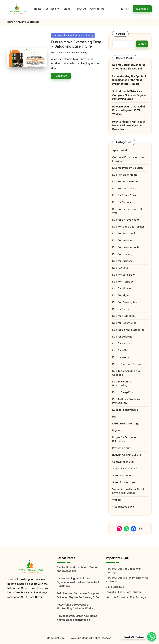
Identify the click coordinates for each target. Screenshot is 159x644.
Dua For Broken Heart (125, 182)
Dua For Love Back (124, 275)
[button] (142, 9)
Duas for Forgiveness (125, 410)
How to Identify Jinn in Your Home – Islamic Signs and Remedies (129, 125)
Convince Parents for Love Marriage (128, 159)
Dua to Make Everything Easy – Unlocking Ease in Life (76, 44)
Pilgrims (117, 430)
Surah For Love (121, 475)
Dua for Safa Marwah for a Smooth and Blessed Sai (128, 67)
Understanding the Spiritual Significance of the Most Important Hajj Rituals (129, 80)
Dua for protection (123, 316)
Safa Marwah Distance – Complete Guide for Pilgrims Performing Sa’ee (129, 95)
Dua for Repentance (124, 323)
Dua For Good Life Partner (128, 227)
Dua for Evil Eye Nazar (126, 220)
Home (10, 22)
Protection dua (121, 448)
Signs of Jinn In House (125, 469)
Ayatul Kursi (119, 150)
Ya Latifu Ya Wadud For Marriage (126, 597)
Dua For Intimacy (122, 254)
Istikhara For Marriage (126, 424)
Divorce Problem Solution (128, 168)
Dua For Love (120, 268)
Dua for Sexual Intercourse (128, 330)
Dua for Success (122, 343)
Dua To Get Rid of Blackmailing (123, 384)
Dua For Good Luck (124, 233)
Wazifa (117, 500)
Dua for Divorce (122, 202)
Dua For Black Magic (125, 175)
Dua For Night (121, 295)
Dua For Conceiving (124, 188)
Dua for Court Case (124, 195)
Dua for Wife (120, 350)
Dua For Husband (123, 240)
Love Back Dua (115, 587)
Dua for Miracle (121, 288)
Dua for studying (122, 337)
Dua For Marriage (123, 282)
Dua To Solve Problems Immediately (73, 35)
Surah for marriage (124, 482)
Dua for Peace (121, 309)
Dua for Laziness (122, 261)
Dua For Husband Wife (126, 247)
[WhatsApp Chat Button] (152, 637)
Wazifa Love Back (123, 507)
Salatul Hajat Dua (123, 462)
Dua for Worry (121, 357)
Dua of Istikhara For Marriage (124, 592)
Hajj (115, 417)
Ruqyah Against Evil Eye (127, 455)
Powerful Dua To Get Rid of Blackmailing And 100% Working (129, 110)
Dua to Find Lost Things (127, 364)
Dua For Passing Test (125, 302)
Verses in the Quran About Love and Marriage (128, 491)
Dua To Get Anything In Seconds (126, 373)
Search (121, 34)
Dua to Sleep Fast (123, 392)
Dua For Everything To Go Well (128, 211)
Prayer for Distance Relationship (124, 439)
